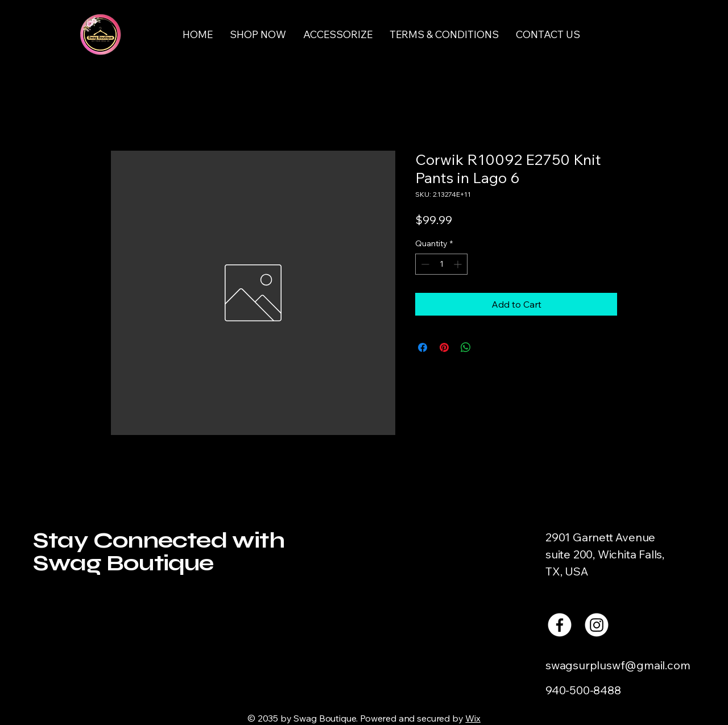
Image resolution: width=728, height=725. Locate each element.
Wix (473, 718)
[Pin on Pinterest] (444, 347)
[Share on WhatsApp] (466, 347)
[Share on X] (487, 347)
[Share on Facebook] (423, 347)
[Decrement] (424, 264)
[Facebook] (560, 625)
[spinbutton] (441, 264)
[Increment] (459, 264)
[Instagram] (597, 625)
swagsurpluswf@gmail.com (618, 665)
